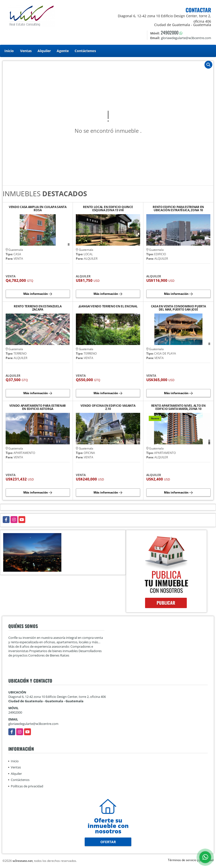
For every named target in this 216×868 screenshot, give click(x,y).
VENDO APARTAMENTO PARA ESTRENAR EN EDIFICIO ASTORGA (38, 407)
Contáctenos (85, 51)
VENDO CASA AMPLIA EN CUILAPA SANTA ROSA (38, 209)
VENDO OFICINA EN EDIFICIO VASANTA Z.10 (108, 407)
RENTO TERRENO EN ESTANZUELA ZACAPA (38, 308)
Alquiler (44, 51)
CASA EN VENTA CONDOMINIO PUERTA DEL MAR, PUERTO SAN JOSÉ (178, 308)
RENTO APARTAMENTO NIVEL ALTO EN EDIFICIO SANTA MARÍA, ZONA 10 (178, 407)
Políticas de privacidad (27, 786)
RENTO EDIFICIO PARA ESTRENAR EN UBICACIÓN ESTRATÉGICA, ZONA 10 (178, 209)
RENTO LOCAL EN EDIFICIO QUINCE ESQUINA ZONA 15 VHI (108, 209)
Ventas (26, 51)
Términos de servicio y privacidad (191, 860)
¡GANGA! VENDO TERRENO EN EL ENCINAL (108, 307)
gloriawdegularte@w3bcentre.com (33, 724)
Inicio (9, 51)
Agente (63, 51)
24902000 (170, 32)
